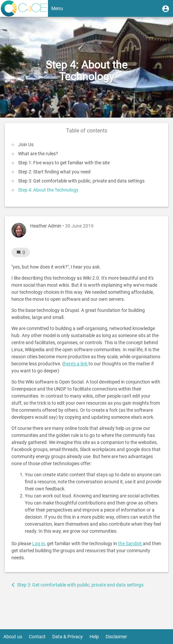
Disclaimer (116, 637)
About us (13, 637)
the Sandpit (130, 544)
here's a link (76, 364)
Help (94, 637)
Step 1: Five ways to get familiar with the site (64, 163)
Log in (39, 544)
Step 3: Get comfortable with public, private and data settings (81, 181)
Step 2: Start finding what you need (54, 172)
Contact (37, 637)
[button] (166, 8)
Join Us (26, 145)
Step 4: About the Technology (48, 190)
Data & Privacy (68, 637)
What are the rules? (38, 154)
